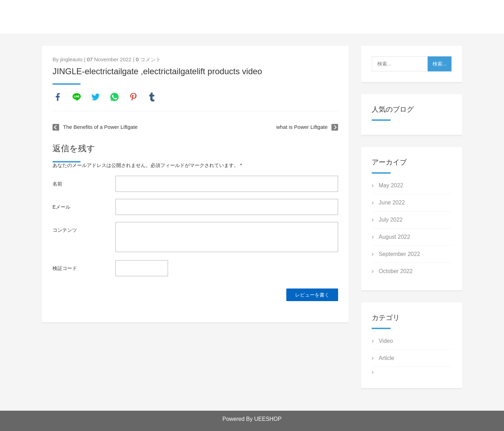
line (77, 97)
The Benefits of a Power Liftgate (100, 127)
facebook (58, 97)
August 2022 (394, 237)
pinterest (133, 97)
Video (386, 341)
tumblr (152, 97)
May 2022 (391, 185)
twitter (96, 97)
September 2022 (399, 254)
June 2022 (392, 203)
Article (386, 358)
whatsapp (114, 97)
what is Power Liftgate (302, 127)
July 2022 (391, 220)
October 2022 (396, 271)
